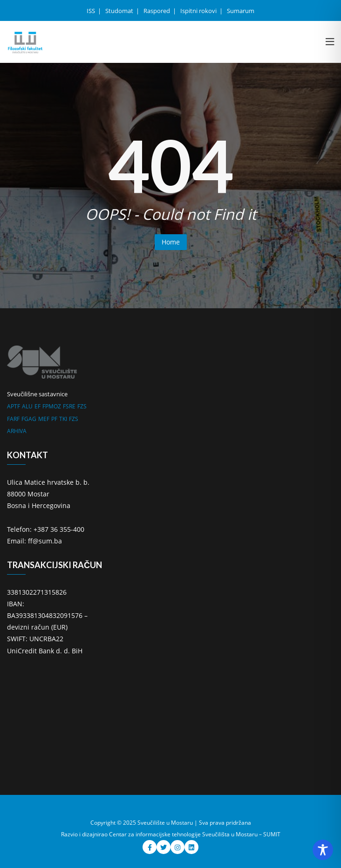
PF (54, 419)
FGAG (29, 419)
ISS (92, 11)
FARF (13, 419)
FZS (82, 406)
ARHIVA (17, 431)
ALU (27, 406)
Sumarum (241, 11)
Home (171, 242)
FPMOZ (52, 406)
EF (38, 406)
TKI (63, 419)
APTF (14, 406)
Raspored (157, 11)
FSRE (69, 406)
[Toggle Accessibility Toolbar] (323, 850)
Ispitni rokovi (199, 11)
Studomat (120, 11)
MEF (44, 419)
